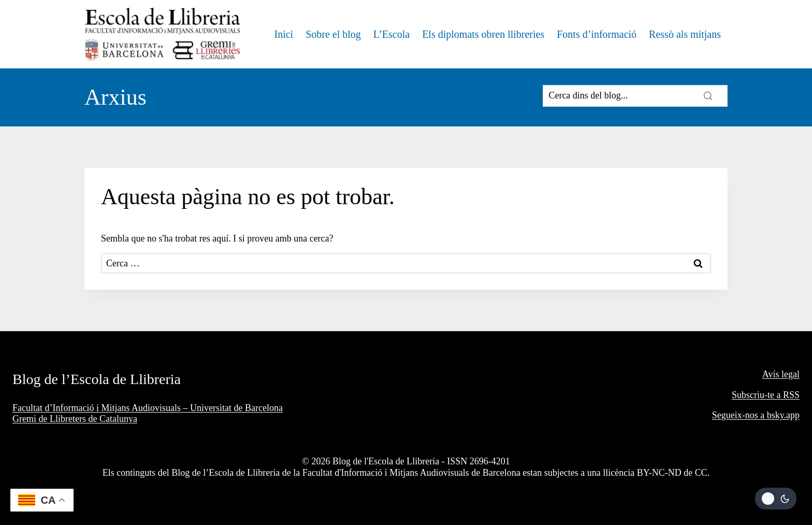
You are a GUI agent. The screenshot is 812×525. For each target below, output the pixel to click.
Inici (284, 34)
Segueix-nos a (740, 415)
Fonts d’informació (597, 34)
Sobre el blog (333, 34)
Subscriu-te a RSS (766, 395)
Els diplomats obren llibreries (483, 34)
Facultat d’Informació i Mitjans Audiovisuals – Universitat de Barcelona (148, 408)
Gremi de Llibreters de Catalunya (75, 419)
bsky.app (783, 415)
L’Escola (392, 34)
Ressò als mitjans (685, 34)
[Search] (635, 96)
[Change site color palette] (776, 499)
